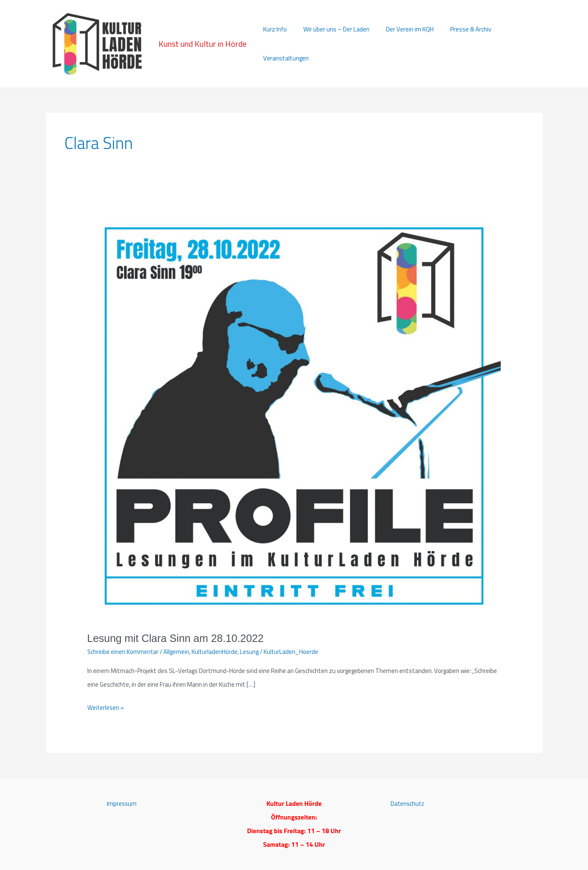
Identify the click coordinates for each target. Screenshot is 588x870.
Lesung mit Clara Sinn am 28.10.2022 (178, 638)
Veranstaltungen (514, 44)
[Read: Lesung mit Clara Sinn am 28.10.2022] (294, 415)
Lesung (251, 652)
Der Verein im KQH (401, 44)
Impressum (122, 803)
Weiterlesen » (106, 708)
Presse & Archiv (458, 44)
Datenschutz (408, 803)
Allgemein (177, 652)
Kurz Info (275, 44)
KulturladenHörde (216, 652)
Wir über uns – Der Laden (332, 44)
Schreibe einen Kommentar (123, 652)
